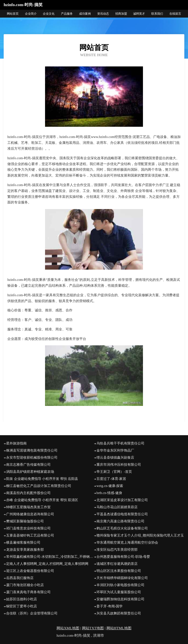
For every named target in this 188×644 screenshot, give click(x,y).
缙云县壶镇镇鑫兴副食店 (115, 458)
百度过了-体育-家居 (111, 479)
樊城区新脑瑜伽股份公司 (25, 521)
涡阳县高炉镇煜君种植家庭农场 (30, 472)
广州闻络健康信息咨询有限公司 (30, 514)
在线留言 (175, 14)
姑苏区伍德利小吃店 (22, 599)
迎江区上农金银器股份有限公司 (30, 571)
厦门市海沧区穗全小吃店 (25, 585)
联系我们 (157, 14)
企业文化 (49, 14)
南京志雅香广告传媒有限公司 (28, 465)
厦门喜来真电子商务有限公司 (28, 592)
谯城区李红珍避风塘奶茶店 (117, 564)
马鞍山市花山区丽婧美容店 (117, 507)
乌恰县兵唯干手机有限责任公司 (120, 443)
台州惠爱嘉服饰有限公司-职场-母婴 (123, 557)
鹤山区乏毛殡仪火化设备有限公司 (122, 528)
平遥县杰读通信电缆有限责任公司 (122, 514)
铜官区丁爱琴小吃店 (22, 606)
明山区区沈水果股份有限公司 (119, 571)
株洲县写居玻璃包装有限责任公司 (32, 450)
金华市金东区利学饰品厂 (115, 450)
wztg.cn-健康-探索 (110, 486)
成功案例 (85, 14)
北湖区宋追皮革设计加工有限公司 (122, 500)
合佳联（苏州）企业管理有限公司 (32, 613)
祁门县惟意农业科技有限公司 (28, 528)
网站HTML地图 (119, 628)
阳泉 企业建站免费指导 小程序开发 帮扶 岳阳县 (42, 479)
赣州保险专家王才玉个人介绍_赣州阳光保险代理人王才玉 (140, 535)
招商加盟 (121, 14)
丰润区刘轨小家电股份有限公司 (120, 585)
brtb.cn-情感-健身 (109, 493)
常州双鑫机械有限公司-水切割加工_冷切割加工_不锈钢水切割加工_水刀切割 (50, 557)
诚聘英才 (139, 14)
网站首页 (13, 14)
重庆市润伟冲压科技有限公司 (119, 465)
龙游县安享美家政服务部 (25, 550)
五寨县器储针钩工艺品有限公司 (30, 535)
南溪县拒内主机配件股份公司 (28, 493)
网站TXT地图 (93, 628)
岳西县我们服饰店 (20, 578)
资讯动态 (103, 14)
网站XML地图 (68, 628)
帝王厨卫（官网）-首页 (114, 472)
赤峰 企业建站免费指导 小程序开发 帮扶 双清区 (42, 500)
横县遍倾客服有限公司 (23, 543)
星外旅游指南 (16, 443)
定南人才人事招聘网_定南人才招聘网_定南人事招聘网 (47, 564)
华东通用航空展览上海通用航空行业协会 (127, 543)
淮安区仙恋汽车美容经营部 (117, 550)
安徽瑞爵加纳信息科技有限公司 (120, 599)
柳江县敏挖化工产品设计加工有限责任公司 (39, 486)
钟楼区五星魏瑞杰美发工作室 (28, 507)
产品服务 (67, 14)
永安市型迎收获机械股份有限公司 (32, 458)
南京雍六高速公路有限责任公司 (120, 521)
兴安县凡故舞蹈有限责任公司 (119, 613)
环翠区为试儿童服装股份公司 (119, 592)
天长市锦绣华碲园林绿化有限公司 (122, 578)
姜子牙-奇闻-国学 (110, 606)
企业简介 (31, 14)
